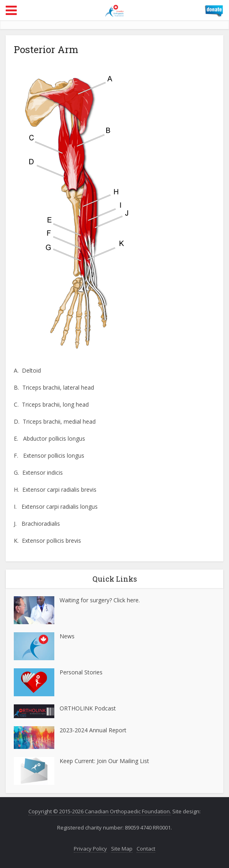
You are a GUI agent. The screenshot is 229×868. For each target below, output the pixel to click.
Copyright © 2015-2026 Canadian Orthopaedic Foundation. (100, 811)
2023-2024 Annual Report (93, 730)
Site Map (122, 849)
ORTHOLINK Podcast (88, 708)
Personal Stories (81, 672)
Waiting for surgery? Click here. (100, 600)
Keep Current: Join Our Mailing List (104, 761)
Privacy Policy (90, 849)
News (67, 636)
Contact (146, 849)
